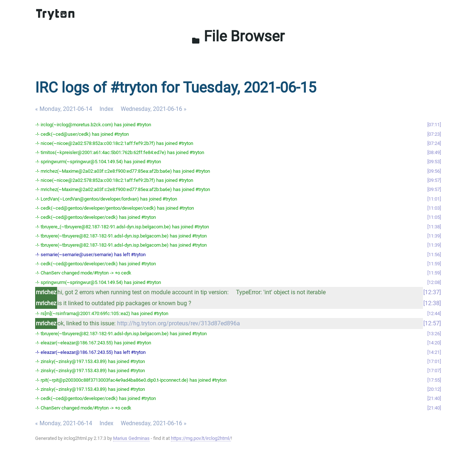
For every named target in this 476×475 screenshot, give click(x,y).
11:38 (434, 227)
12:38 (432, 303)
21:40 (434, 398)
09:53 (434, 162)
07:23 (434, 134)
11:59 (434, 264)
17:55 (434, 380)
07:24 (434, 143)
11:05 (434, 217)
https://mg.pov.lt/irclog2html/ (201, 438)
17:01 (434, 361)
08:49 (434, 152)
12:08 (434, 282)
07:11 (434, 125)
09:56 (434, 171)
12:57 (432, 323)
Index (106, 109)
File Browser (238, 36)
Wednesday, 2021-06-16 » (154, 109)
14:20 (434, 343)
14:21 (434, 352)
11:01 (434, 199)
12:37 (432, 292)
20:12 (434, 389)
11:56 (434, 255)
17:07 (434, 371)
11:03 (434, 208)
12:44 (434, 313)
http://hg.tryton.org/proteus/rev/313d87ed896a (179, 323)
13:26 (434, 334)
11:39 (434, 236)
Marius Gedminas (131, 438)
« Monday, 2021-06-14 (64, 109)
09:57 (434, 180)
